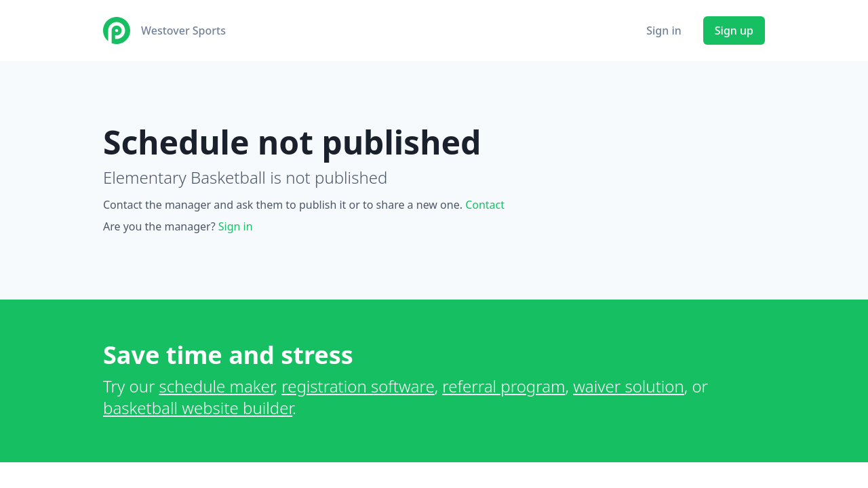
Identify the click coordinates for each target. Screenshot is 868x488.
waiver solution (629, 386)
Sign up (734, 30)
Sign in (664, 30)
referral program (504, 386)
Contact (485, 205)
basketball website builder (198, 408)
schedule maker (217, 386)
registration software (358, 386)
